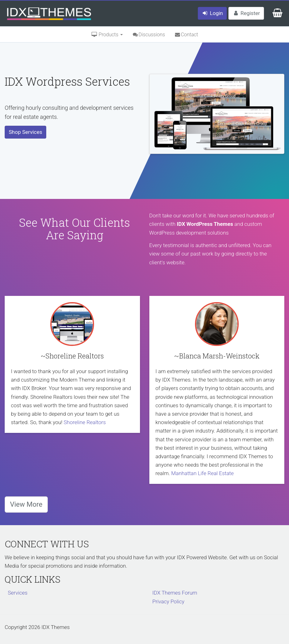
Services (18, 593)
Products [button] (107, 35)
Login (212, 13)
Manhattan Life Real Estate (202, 473)
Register (246, 13)
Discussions (149, 35)
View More (26, 504)
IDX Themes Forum (175, 593)
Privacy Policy (169, 601)
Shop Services (25, 132)
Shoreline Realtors (85, 422)
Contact (186, 35)
